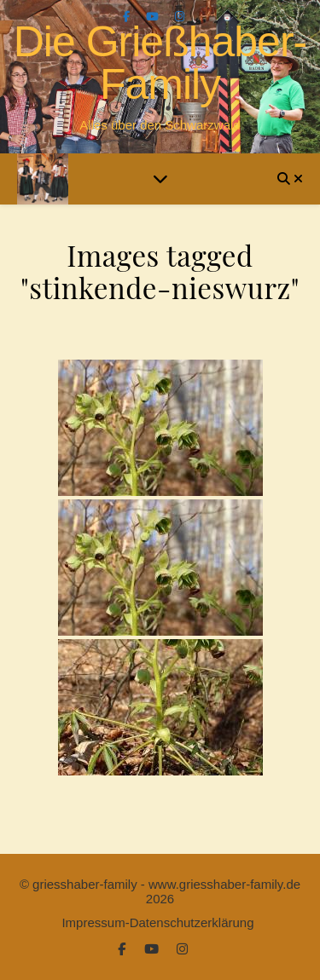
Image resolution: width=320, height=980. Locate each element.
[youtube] (154, 17)
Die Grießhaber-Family (160, 63)
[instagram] (180, 17)
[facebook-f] (128, 17)
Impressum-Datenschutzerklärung (157, 922)
